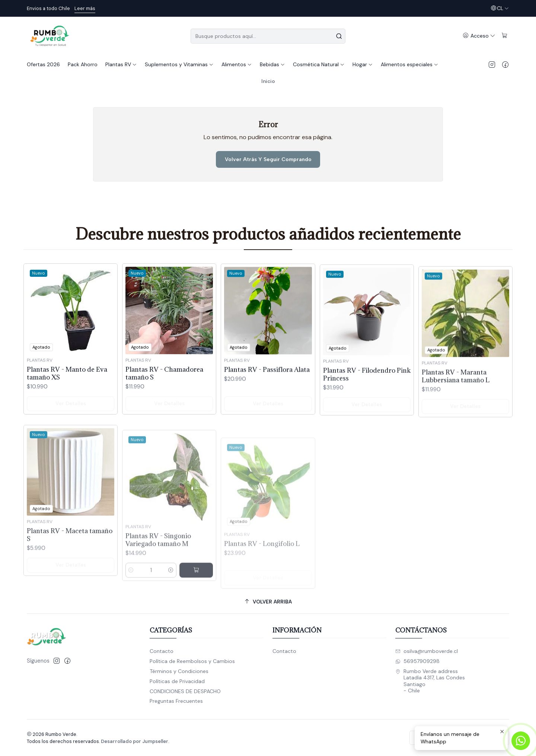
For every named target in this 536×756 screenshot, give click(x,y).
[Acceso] (479, 36)
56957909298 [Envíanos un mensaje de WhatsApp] (417, 661)
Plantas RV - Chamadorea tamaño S (164, 389)
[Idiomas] (500, 8)
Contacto (162, 651)
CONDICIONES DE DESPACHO (185, 691)
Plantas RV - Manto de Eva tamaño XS (67, 382)
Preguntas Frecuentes (176, 701)
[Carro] (505, 36)
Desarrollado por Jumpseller (135, 741)
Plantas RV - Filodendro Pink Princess (367, 408)
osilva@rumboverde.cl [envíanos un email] (427, 651)
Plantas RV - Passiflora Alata (267, 395)
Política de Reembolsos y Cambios (192, 661)
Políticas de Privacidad (177, 681)
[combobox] (268, 36)
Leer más (85, 8)
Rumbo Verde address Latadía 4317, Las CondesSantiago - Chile (430, 681)
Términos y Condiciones (179, 671)
